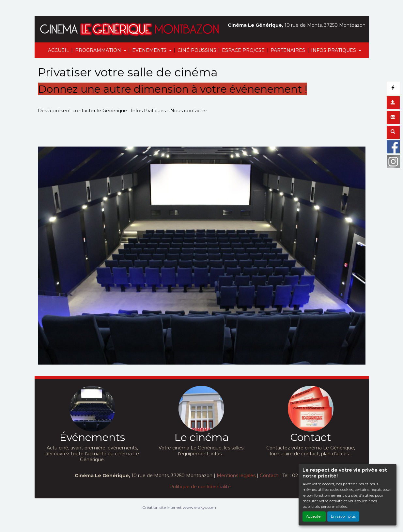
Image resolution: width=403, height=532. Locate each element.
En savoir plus (343, 516)
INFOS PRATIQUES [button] (334, 50)
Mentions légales (236, 476)
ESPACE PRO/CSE (243, 50)
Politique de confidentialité (200, 487)
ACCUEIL (59, 50)
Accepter (314, 516)
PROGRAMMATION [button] (99, 50)
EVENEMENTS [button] (150, 50)
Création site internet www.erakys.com (179, 507)
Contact (269, 476)
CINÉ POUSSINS (197, 50)
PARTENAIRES (288, 50)
